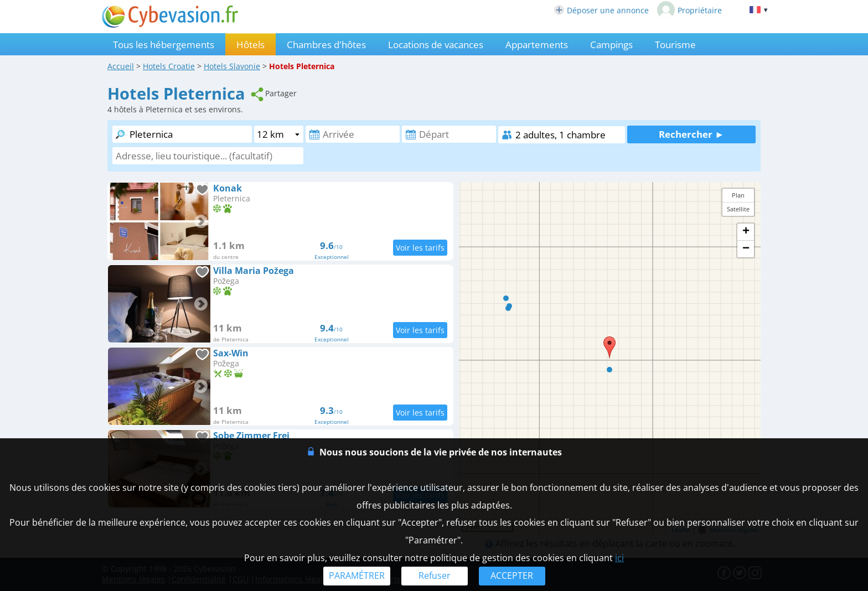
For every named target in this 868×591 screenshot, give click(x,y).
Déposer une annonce (601, 10)
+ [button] (746, 232)
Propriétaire (689, 10)
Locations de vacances (436, 45)
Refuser (435, 576)
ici (619, 558)
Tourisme (675, 45)
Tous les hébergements (164, 45)
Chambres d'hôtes (326, 45)
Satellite (738, 209)
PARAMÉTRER (357, 576)
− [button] (746, 249)
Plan (738, 195)
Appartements (537, 45)
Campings (611, 45)
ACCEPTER (512, 576)
